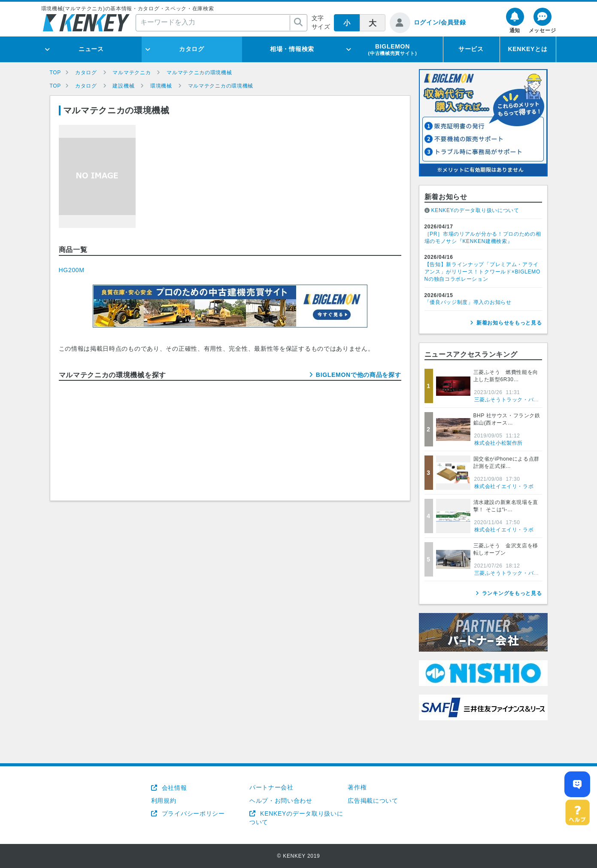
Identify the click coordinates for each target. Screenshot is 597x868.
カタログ (192, 49)
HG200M (72, 270)
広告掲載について (373, 801)
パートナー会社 (271, 787)
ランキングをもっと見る (512, 593)
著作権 (357, 787)
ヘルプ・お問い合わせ (281, 801)
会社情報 (173, 788)
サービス (471, 49)
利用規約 (164, 801)
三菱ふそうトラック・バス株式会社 (518, 400)
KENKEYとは (528, 49)
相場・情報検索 (292, 49)
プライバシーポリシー (192, 813)
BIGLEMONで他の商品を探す (359, 375)
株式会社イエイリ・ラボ (504, 486)
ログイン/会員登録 (440, 22)
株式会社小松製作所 (499, 443)
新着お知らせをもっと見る (509, 323)
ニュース (91, 49)
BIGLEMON (392, 49)
